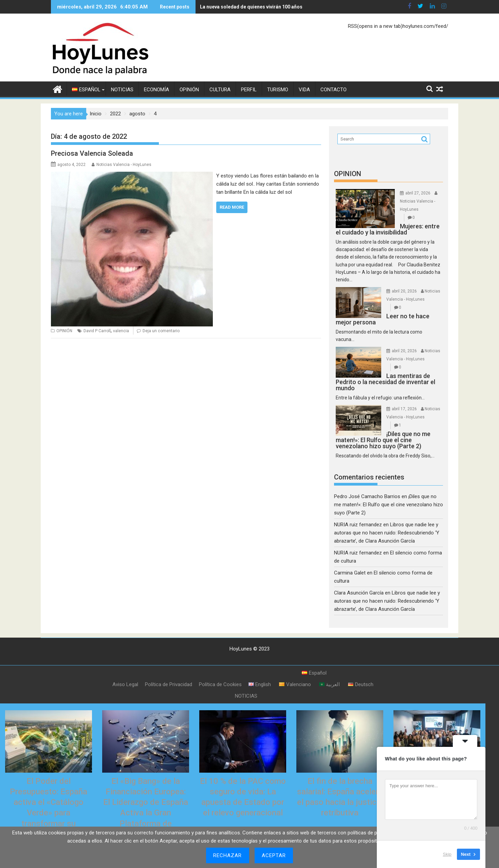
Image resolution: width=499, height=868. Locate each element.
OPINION (348, 174)
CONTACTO (334, 90)
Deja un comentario (161, 331)
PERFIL (249, 90)
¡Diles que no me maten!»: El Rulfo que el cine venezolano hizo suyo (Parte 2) (389, 505)
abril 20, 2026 (404, 291)
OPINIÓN (189, 90)
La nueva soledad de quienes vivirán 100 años (251, 7)
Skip (447, 854)
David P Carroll (97, 331)
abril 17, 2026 (404, 409)
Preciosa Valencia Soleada (92, 153)
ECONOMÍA (156, 90)
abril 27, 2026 (418, 193)
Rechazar (228, 855)
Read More (232, 207)
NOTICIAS (122, 90)
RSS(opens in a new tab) (375, 26)
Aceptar (274, 855)
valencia (121, 331)
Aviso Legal (125, 684)
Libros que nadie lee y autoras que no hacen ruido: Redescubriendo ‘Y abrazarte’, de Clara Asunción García (387, 533)
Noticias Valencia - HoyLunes (124, 165)
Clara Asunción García (359, 593)
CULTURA (220, 90)
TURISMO (278, 90)
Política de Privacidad (169, 684)
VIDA (304, 90)
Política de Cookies (220, 684)
